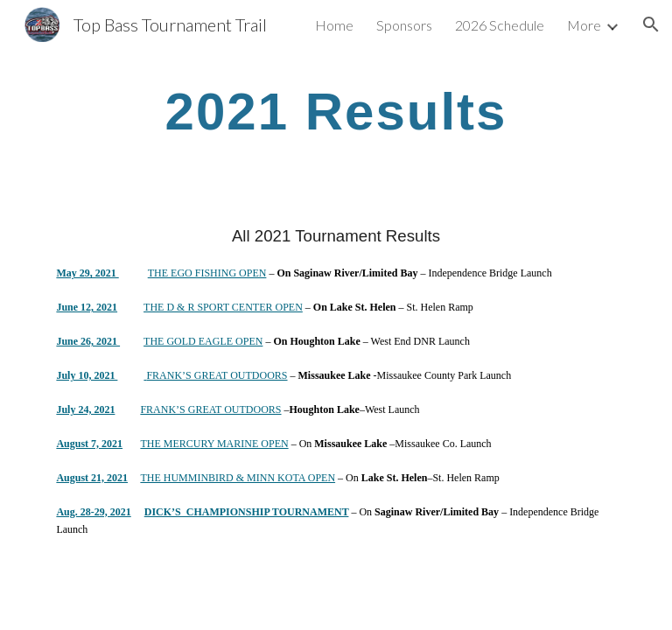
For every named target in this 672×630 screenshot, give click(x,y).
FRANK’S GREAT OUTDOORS (217, 375)
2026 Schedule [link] (500, 25)
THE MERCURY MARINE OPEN (214, 444)
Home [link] (334, 25)
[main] (336, 111)
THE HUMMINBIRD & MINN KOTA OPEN (238, 478)
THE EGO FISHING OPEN (207, 273)
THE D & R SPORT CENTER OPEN (223, 307)
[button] (651, 24)
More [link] (584, 25)
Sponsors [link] (404, 25)
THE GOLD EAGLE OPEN (203, 341)
